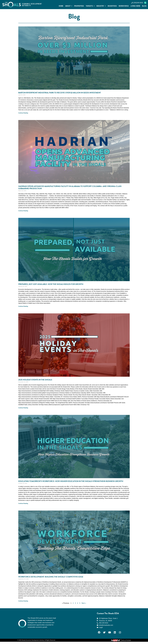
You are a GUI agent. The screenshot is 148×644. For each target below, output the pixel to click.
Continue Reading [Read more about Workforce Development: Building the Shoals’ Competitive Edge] (23, 603)
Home (61, 6)
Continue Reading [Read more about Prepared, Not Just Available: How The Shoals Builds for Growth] (23, 306)
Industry (101, 6)
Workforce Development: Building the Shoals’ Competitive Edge (53, 579)
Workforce (124, 6)
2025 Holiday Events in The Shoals (36, 380)
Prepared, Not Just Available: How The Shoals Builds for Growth (54, 284)
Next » (84, 605)
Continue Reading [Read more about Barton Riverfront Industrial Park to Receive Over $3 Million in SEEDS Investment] (23, 113)
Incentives (112, 6)
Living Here (135, 6)
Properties (79, 6)
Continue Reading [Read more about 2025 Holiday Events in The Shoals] (23, 408)
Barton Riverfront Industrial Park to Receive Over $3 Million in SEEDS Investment (63, 93)
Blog (144, 6)
